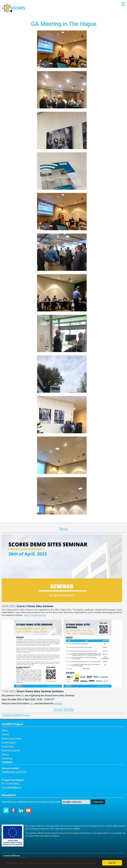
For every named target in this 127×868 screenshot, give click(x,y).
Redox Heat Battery (12, 739)
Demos (5, 734)
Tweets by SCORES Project (16, 715)
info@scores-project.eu (14, 772)
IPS (23, 695)
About (5, 730)
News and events (11, 750)
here (32, 703)
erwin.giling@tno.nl (11, 787)
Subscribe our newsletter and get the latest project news (31, 802)
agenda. (58, 703)
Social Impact (9, 743)
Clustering (7, 758)
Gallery (5, 754)
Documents (8, 747)
